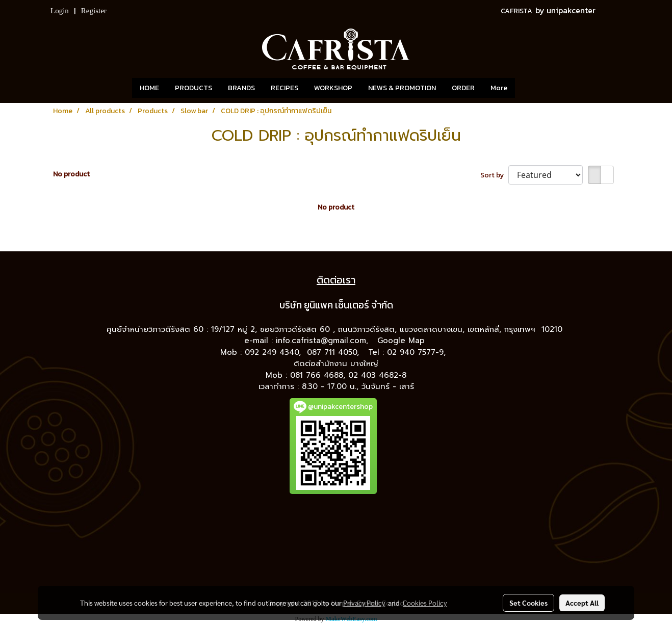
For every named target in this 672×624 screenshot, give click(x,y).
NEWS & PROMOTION (402, 88)
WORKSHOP (333, 88)
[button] (530, 88)
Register (94, 11)
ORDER (463, 88)
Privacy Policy (364, 603)
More (499, 88)
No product (71, 174)
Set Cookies (528, 603)
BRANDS (241, 88)
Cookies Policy (425, 603)
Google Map (403, 341)
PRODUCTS (193, 88)
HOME (149, 88)
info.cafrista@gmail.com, (324, 341)
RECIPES (285, 88)
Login (60, 11)
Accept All (582, 603)
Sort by (494, 175)
